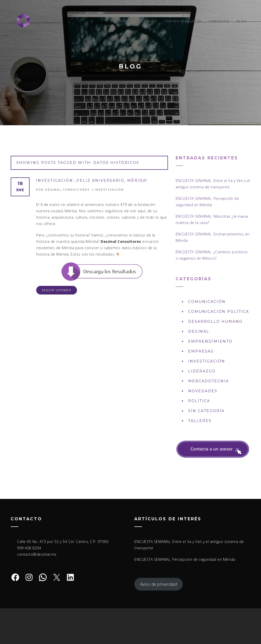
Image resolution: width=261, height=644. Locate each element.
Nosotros (122, 21)
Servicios (148, 21)
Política (199, 401)
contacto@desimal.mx (37, 554)
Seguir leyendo (57, 290)
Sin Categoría (206, 411)
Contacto (219, 21)
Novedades (203, 391)
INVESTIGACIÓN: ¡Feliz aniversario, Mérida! (92, 180)
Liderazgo (202, 371)
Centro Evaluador (183, 21)
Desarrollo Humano (215, 321)
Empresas (201, 351)
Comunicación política (219, 312)
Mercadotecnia (208, 381)
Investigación (109, 190)
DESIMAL (199, 331)
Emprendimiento (210, 341)
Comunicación (207, 302)
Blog (242, 21)
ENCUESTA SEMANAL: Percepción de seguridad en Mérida (185, 559)
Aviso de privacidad (159, 584)
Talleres (200, 421)
